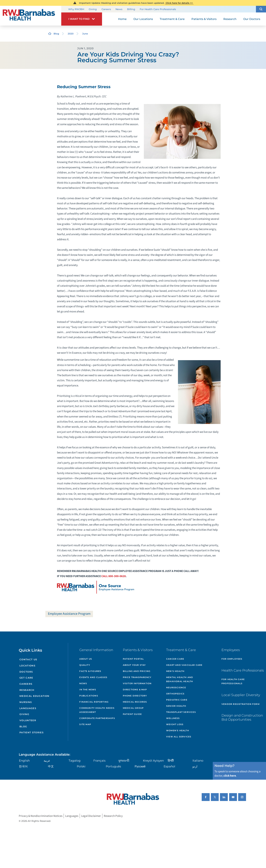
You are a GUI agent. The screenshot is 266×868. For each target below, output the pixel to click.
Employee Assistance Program (69, 614)
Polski (81, 766)
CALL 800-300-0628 (114, 576)
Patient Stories (31, 732)
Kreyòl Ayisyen (153, 761)
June (85, 34)
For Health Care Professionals (158, 9)
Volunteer (28, 720)
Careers (106, 9)
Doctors (26, 672)
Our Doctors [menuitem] (252, 19)
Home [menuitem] (122, 19)
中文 (51, 766)
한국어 (23, 766)
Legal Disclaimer (91, 816)
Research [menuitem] (230, 19)
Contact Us (28, 659)
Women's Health (178, 730)
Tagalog (75, 761)
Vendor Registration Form (240, 704)
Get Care (26, 678)
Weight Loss (175, 724)
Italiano (198, 761)
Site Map (85, 724)
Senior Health (176, 706)
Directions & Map (135, 690)
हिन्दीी (171, 761)
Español (169, 766)
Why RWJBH (76, 9)
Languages (28, 708)
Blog (56, 34)
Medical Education (34, 696)
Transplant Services (181, 712)
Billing (131, 9)
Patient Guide (132, 714)
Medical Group (133, 708)
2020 (71, 34)
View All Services (179, 737)
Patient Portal (133, 659)
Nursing (26, 702)
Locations (27, 666)
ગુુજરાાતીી (124, 761)
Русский (140, 766)
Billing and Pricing (137, 671)
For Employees (232, 659)
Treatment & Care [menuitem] (172, 19)
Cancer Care (175, 659)
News (119, 9)
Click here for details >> (179, 3)
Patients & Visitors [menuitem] (204, 19)
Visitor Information (137, 683)
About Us (86, 659)
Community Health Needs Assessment (97, 710)
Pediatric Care (177, 700)
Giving (93, 9)
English (24, 761)
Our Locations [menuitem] (143, 19)
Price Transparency (137, 677)
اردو (195, 766)
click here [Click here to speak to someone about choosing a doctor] (230, 776)
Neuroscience (176, 687)
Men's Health (175, 671)
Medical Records (135, 702)
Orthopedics (175, 694)
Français (99, 761)
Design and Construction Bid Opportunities (242, 717)
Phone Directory (135, 696)
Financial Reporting (94, 702)
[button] (261, 9)
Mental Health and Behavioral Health (180, 679)
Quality (85, 665)
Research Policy (113, 816)
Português (113, 766)
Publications (89, 696)
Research (27, 690)
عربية (47, 761)
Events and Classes (93, 677)
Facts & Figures (90, 671)
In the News (88, 690)
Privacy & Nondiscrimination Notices (41, 816)
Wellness (173, 718)
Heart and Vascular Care (184, 665)
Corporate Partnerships (97, 718)
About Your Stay (134, 665)
